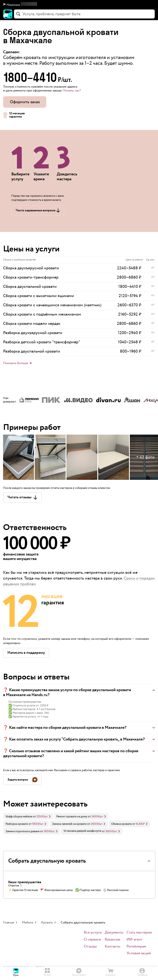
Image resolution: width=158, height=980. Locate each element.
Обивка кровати (121, 824)
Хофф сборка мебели (19, 817)
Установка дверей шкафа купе (82, 831)
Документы (114, 933)
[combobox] (84, 14)
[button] (79, 5)
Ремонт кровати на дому (72, 817)
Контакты (113, 947)
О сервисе (92, 940)
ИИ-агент (134, 940)
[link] (28, 816)
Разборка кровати (17, 824)
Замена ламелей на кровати (69, 824)
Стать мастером (139, 933)
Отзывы (90, 947)
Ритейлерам (136, 947)
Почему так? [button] (72, 91)
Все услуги (93, 933)
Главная (9, 923)
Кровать (47, 923)
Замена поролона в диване (23, 831)
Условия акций (139, 953)
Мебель (28, 923)
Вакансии (112, 940)
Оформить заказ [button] (25, 102)
